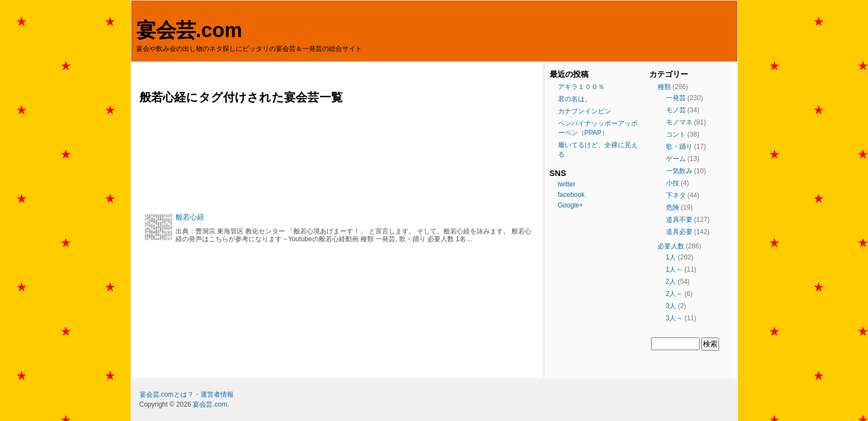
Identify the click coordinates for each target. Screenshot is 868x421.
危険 (673, 207)
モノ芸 (676, 110)
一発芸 (676, 98)
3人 (671, 306)
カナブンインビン (585, 111)
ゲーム (676, 159)
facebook (572, 195)
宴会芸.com (189, 30)
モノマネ (679, 122)
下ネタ (676, 195)
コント (676, 134)
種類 (664, 87)
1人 (671, 257)
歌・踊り (679, 147)
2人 (671, 282)
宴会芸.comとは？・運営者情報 (187, 394)
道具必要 (679, 232)
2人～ (675, 294)
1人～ (675, 269)
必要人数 (671, 246)
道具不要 (679, 220)
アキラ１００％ (581, 87)
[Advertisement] (339, 158)
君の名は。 (575, 99)
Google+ (571, 205)
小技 (673, 183)
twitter (567, 184)
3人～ (675, 318)
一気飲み (679, 171)
